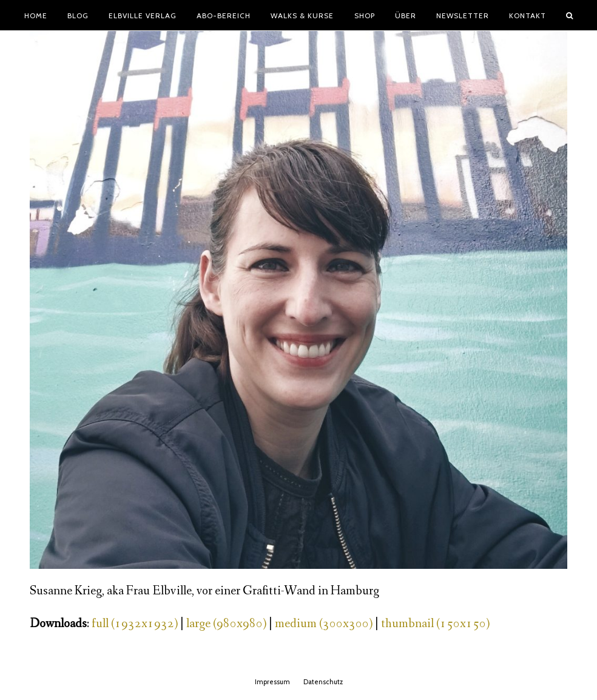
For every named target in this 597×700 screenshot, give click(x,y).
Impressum (272, 682)
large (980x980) (226, 624)
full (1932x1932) (135, 624)
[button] (570, 15)
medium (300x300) (324, 624)
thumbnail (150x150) (435, 624)
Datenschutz (323, 682)
